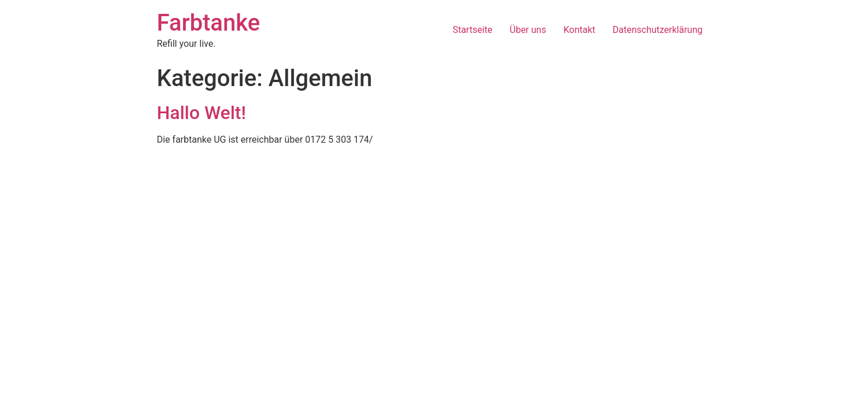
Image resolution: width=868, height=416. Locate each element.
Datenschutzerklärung (658, 30)
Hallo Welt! (202, 113)
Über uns (528, 30)
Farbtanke (209, 23)
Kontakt (580, 30)
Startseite (473, 30)
